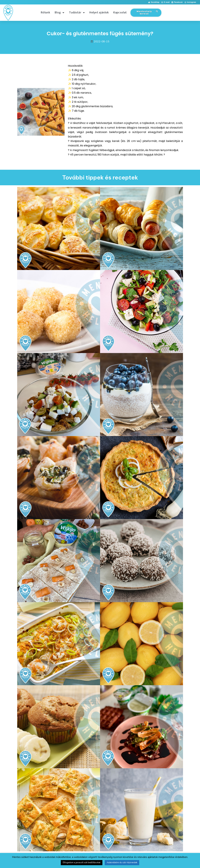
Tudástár (77, 13)
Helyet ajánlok (99, 13)
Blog (60, 13)
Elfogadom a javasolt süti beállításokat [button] (82, 863)
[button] (154, 2)
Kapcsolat (120, 13)
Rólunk (45, 13)
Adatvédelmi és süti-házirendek (122, 863)
